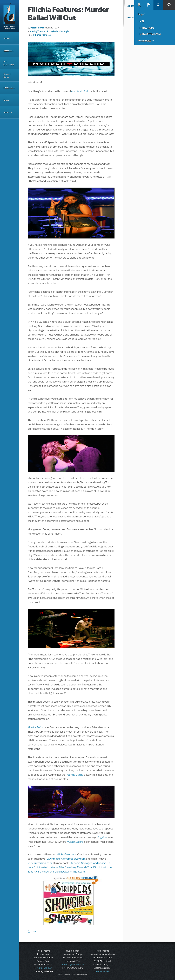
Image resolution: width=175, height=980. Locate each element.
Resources (8, 51)
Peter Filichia (37, 28)
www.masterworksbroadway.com (66, 859)
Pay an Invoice (144, 41)
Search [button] (158, 5)
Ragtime (102, 837)
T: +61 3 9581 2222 (102, 971)
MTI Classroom (9, 63)
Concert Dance (7, 75)
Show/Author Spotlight (58, 31)
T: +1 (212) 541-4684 (43, 968)
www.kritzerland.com (40, 863)
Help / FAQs (9, 88)
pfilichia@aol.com (66, 854)
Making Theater (38, 31)
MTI (142, 21)
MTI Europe (147, 28)
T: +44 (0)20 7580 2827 (73, 965)
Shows (7, 38)
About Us (8, 112)
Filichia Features (42, 35)
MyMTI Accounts (139, 5)
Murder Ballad (79, 91)
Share (34, 932)
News (6, 100)
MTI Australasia (150, 34)
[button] (149, 5)
